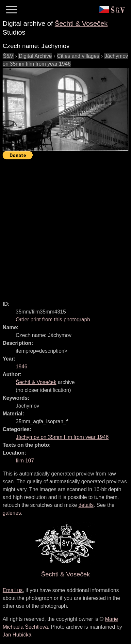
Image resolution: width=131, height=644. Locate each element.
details (86, 505)
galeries (12, 513)
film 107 (25, 461)
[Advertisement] (65, 227)
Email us (13, 590)
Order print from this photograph (53, 320)
